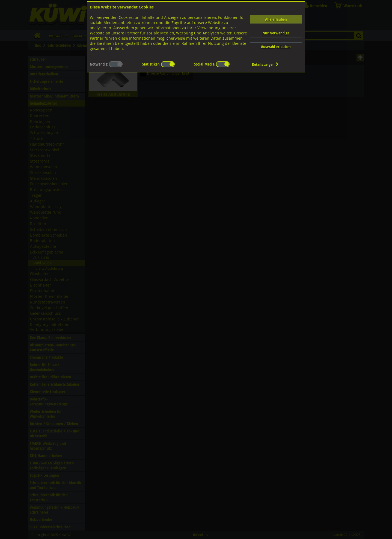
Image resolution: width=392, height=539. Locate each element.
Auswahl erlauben (276, 47)
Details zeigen (265, 64)
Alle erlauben (276, 19)
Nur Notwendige (276, 33)
